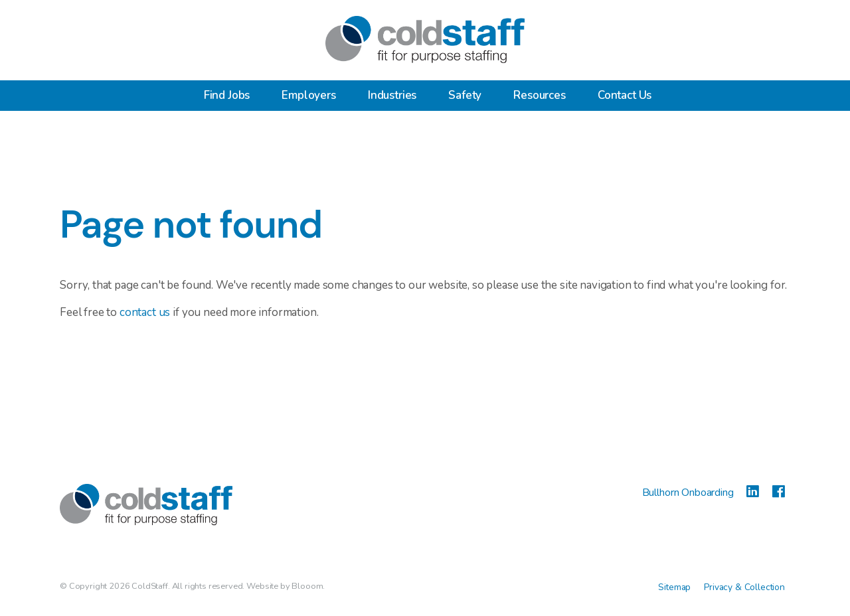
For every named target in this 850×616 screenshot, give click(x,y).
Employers (309, 95)
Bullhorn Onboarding (689, 493)
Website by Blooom (285, 586)
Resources (540, 95)
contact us (145, 312)
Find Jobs (227, 95)
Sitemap (674, 587)
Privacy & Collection (744, 587)
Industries (392, 95)
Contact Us (625, 95)
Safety (465, 95)
